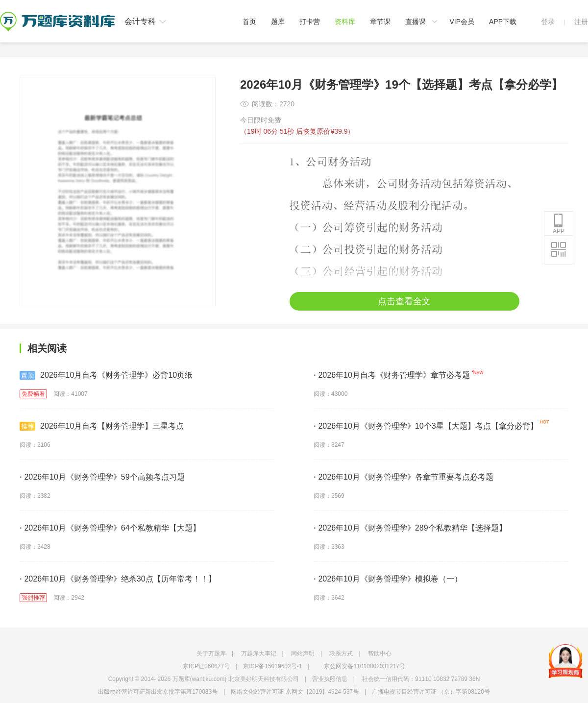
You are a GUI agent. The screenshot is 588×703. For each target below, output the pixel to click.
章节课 (380, 22)
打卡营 (310, 22)
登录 (548, 22)
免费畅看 (33, 394)
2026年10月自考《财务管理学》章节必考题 (392, 375)
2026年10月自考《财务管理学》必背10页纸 (106, 375)
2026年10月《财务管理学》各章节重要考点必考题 (404, 477)
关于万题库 (211, 654)
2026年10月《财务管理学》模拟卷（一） (388, 579)
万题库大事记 (259, 654)
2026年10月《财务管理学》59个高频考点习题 (102, 477)
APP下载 (503, 22)
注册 (581, 22)
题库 (278, 22)
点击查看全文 (404, 301)
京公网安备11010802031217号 (364, 666)
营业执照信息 (330, 679)
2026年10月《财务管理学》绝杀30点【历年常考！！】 (118, 579)
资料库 (345, 22)
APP (559, 224)
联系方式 (341, 654)
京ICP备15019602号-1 (272, 666)
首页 (249, 22)
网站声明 (303, 654)
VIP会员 (462, 22)
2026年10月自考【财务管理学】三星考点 (102, 426)
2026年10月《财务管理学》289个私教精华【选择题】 (410, 528)
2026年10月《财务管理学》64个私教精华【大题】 (110, 528)
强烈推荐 (33, 598)
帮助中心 (380, 654)
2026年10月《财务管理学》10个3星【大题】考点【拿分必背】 (426, 426)
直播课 (416, 22)
